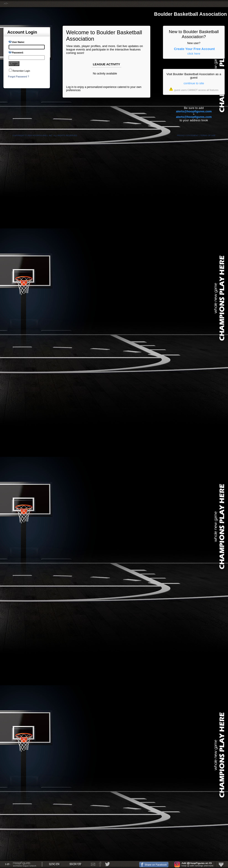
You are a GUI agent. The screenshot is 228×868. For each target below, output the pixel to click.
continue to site (194, 83)
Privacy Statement (188, 135)
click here (194, 54)
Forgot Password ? (18, 77)
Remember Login (21, 71)
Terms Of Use (208, 135)
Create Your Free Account (194, 49)
